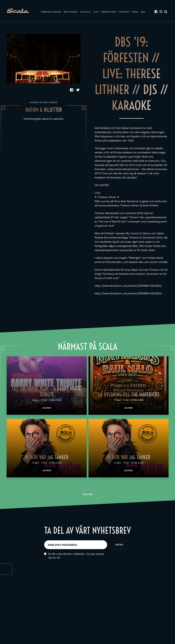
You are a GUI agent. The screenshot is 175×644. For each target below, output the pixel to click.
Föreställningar (51, 12)
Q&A (143, 12)
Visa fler (87, 494)
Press (135, 12)
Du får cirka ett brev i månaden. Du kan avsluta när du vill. (76, 556)
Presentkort (109, 12)
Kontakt (124, 12)
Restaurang (71, 12)
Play (96, 12)
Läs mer (47, 408)
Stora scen (55, 400)
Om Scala (86, 12)
